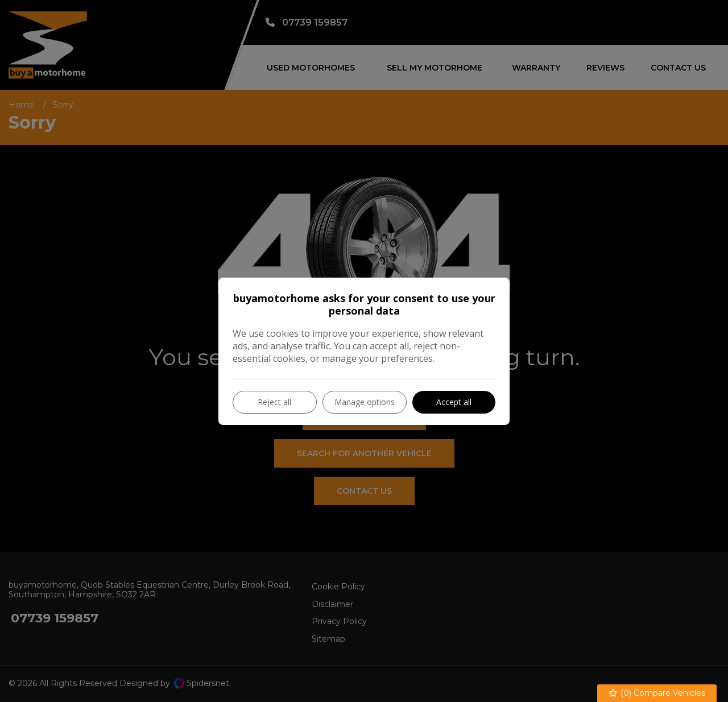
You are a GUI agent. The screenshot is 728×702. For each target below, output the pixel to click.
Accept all (454, 402)
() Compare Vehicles (657, 693)
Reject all (274, 402)
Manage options (365, 402)
